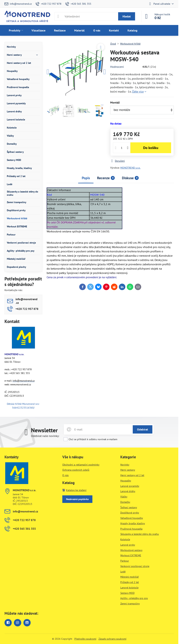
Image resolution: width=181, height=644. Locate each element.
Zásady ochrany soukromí (112, 639)
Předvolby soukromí (85, 639)
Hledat (127, 16)
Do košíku (151, 148)
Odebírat (143, 429)
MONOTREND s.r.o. (130, 168)
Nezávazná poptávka (77, 499)
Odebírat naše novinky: (45, 436)
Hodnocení (117, 67)
